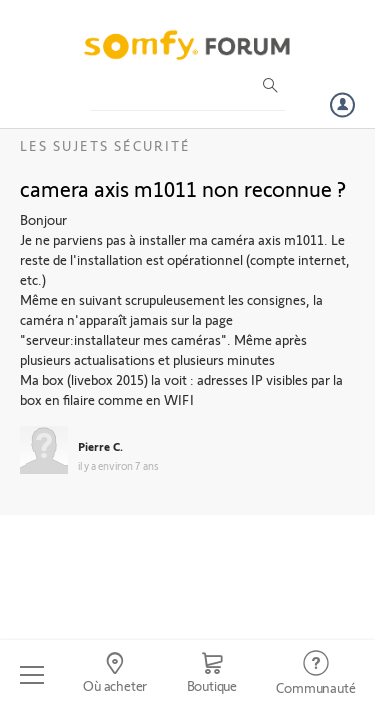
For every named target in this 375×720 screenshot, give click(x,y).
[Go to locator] (114, 675)
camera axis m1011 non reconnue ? (183, 188)
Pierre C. (100, 446)
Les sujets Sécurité (105, 145)
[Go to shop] (212, 675)
